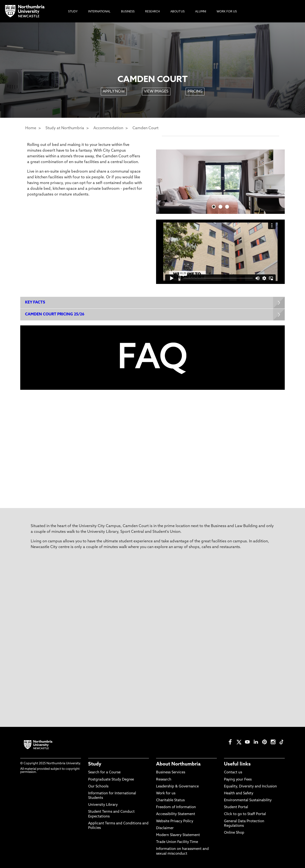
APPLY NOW (114, 92)
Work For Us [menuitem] (227, 12)
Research (164, 780)
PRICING (195, 92)
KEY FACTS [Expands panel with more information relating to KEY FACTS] (35, 303)
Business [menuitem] (128, 12)
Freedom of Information (176, 807)
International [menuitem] (99, 12)
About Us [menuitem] (178, 12)
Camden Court (145, 128)
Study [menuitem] (73, 12)
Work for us (166, 794)
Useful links (237, 764)
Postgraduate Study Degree (111, 780)
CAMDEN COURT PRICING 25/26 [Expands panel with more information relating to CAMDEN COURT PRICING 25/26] (55, 314)
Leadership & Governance (177, 787)
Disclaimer (165, 828)
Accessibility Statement (176, 814)
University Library (103, 805)
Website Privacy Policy (175, 821)
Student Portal (236, 807)
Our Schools (98, 787)
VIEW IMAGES (156, 92)
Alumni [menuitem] (201, 12)
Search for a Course (104, 773)
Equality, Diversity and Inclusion (250, 787)
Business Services (171, 773)
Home (31, 128)
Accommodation (108, 128)
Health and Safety (239, 794)
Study (95, 764)
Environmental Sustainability (248, 800)
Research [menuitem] (152, 12)
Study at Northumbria (65, 128)
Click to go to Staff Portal (245, 814)
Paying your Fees (238, 780)
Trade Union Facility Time (177, 842)
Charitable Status (170, 800)
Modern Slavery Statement (178, 835)
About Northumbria (178, 764)
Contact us (233, 773)
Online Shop (234, 833)
